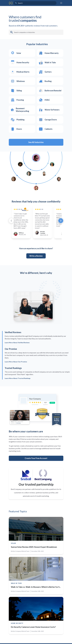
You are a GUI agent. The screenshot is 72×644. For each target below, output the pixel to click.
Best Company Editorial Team (21, 551)
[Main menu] (61, 3)
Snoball (38, 489)
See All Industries (36, 142)
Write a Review (36, 256)
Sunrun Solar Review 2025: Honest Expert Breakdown (34, 547)
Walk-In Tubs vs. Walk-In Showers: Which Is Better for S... (36, 587)
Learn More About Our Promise (16, 362)
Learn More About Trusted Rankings (18, 378)
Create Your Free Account (36, 458)
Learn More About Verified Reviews (17, 343)
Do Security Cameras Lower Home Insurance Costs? (33, 627)
